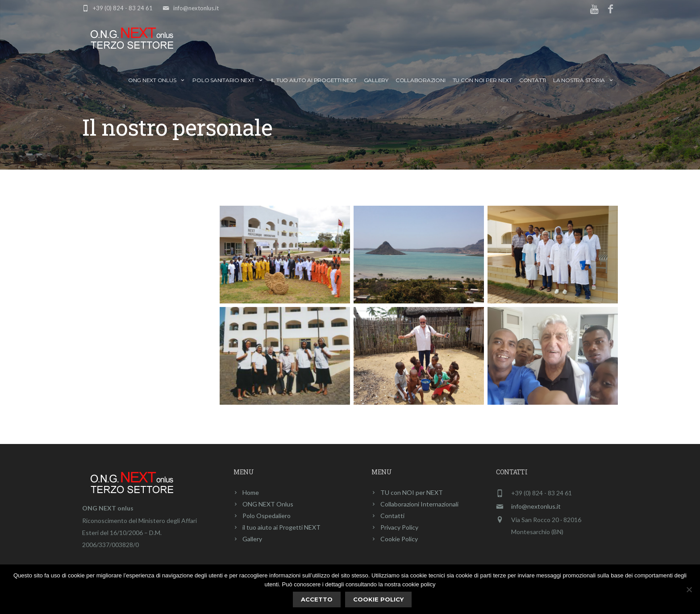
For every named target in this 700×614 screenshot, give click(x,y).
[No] (689, 589)
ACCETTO (317, 599)
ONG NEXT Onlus (157, 80)
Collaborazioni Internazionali (419, 504)
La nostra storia (584, 80)
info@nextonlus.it (196, 8)
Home (251, 492)
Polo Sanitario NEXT (228, 80)
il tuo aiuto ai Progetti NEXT (314, 80)
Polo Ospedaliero (267, 516)
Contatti (533, 80)
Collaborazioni (421, 80)
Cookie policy (378, 599)
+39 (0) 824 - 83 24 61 (123, 8)
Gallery (376, 80)
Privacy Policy (399, 527)
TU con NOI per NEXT (482, 80)
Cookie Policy (399, 539)
